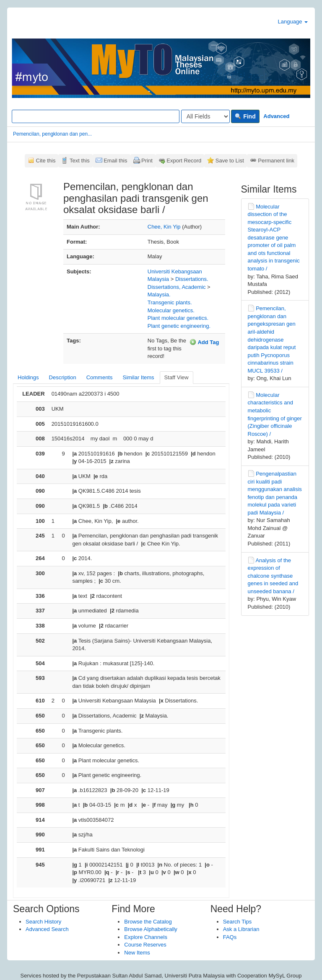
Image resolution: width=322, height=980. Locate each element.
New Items (137, 953)
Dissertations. (192, 279)
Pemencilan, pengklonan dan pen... (52, 134)
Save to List (230, 161)
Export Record (184, 161)
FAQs (230, 937)
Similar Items (138, 377)
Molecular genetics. (171, 310)
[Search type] (205, 116)
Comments (100, 377)
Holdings (28, 377)
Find (245, 116)
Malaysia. (159, 295)
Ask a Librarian (241, 929)
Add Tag (204, 342)
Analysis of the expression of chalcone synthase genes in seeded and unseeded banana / (273, 576)
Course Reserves (145, 945)
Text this (80, 161)
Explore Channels (146, 937)
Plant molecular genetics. (178, 318)
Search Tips (238, 922)
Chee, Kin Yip (164, 227)
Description (63, 377)
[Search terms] (96, 116)
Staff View (177, 377)
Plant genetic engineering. (179, 326)
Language (293, 22)
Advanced (276, 116)
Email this (115, 161)
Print (147, 161)
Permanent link (276, 161)
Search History (43, 922)
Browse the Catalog (148, 922)
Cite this (46, 161)
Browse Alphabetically (151, 929)
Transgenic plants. (170, 302)
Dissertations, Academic (177, 287)
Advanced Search (47, 929)
